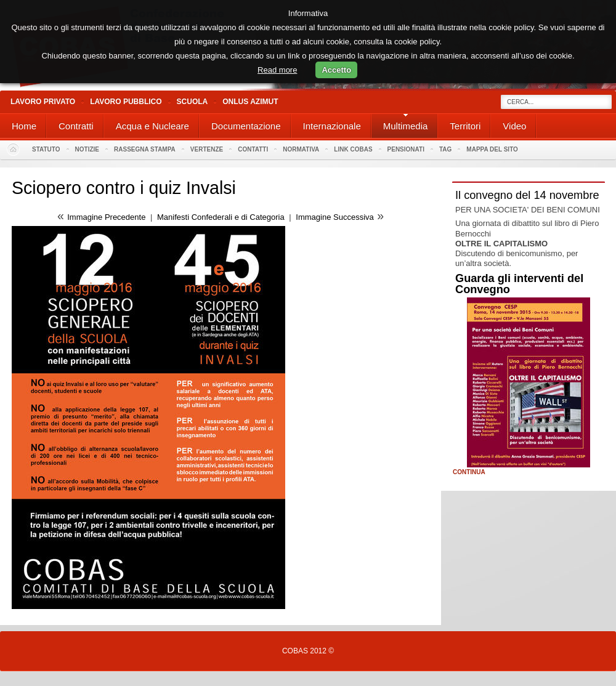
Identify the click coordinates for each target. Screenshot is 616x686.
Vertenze (207, 149)
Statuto (46, 149)
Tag (445, 149)
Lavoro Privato (43, 102)
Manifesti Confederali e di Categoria (221, 217)
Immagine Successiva (334, 217)
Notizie (87, 149)
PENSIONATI (406, 149)
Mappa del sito (492, 149)
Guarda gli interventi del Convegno (519, 284)
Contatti (253, 149)
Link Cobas (353, 149)
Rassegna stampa (145, 149)
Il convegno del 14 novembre (527, 195)
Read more (277, 70)
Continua (469, 472)
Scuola (192, 102)
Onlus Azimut (250, 102)
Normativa (301, 149)
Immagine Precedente (106, 217)
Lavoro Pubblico (126, 102)
